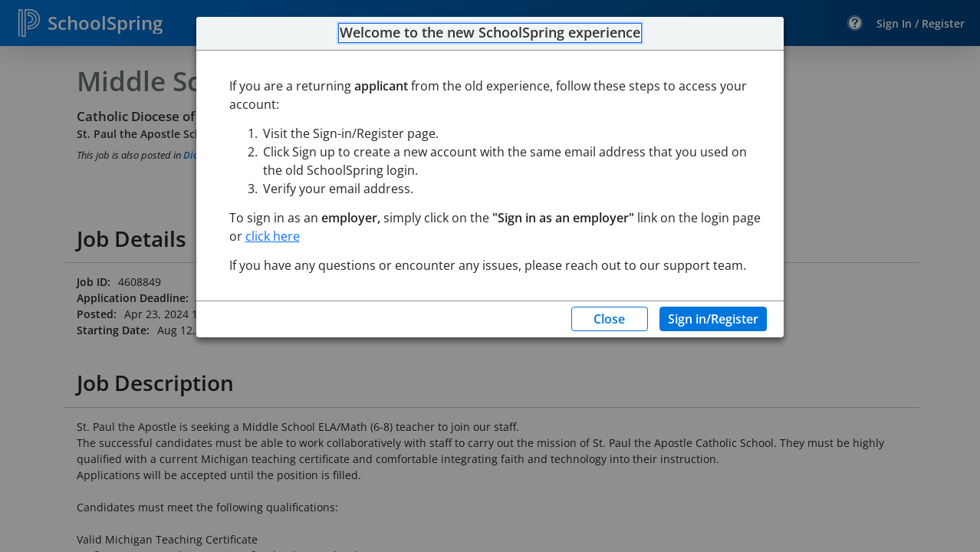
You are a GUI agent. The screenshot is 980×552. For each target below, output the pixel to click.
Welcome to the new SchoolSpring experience (490, 33)
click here (273, 236)
